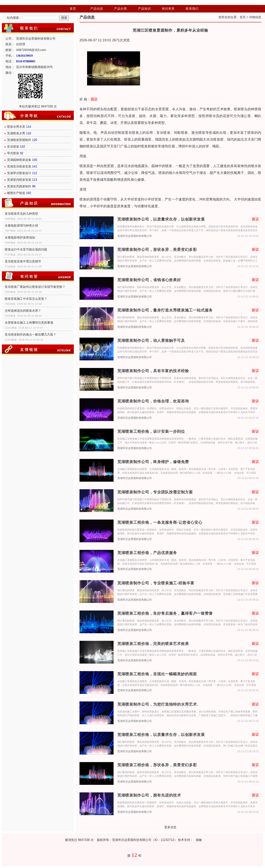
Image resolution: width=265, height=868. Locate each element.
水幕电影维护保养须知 (20, 238)
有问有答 (168, 9)
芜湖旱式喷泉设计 (19, 173)
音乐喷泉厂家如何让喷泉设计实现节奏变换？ (35, 287)
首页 (73, 9)
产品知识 (144, 9)
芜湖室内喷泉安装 (19, 180)
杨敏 (199, 840)
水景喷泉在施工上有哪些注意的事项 (29, 323)
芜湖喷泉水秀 (16, 133)
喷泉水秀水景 (16, 127)
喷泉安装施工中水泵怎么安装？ (26, 299)
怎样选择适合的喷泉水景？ (23, 311)
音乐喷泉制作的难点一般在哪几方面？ (30, 335)
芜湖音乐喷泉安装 (19, 166)
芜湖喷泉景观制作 (19, 140)
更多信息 (170, 827)
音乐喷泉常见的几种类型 (21, 214)
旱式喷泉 (13, 153)
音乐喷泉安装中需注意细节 (23, 261)
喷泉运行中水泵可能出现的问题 (26, 249)
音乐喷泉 (13, 147)
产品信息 (97, 9)
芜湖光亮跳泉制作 (19, 186)
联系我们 (192, 9)
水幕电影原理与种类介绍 (21, 226)
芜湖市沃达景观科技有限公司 (135, 236)
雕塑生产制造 (16, 193)
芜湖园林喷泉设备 (19, 160)
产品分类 (121, 9)
